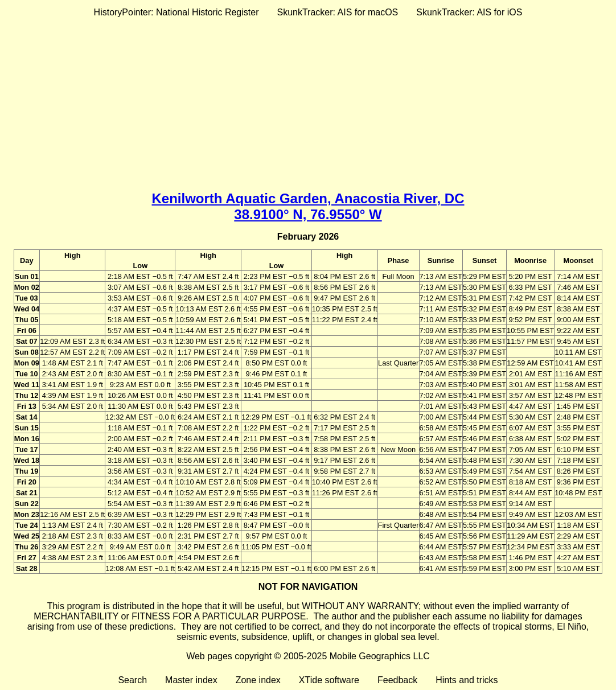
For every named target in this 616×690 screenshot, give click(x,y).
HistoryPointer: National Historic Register (176, 12)
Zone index (258, 680)
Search (132, 680)
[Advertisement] (308, 102)
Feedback (397, 680)
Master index (191, 680)
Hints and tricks (467, 680)
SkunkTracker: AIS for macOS (337, 12)
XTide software (329, 680)
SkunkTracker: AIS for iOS (469, 12)
